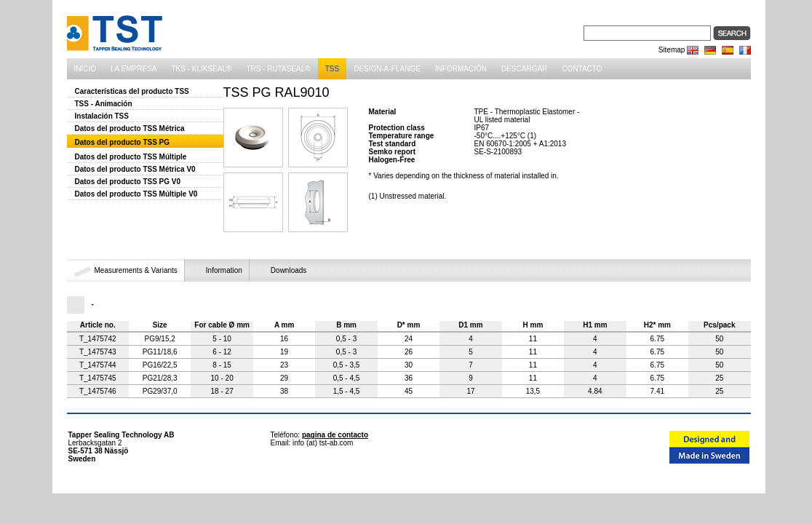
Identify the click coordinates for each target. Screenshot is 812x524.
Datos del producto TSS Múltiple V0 (136, 194)
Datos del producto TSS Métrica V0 (135, 169)
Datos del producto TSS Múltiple (131, 157)
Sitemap (672, 50)
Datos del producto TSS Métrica (130, 128)
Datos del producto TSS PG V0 (128, 182)
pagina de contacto (335, 435)
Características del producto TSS (132, 91)
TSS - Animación (104, 104)
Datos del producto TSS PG (123, 142)
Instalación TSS (102, 116)
